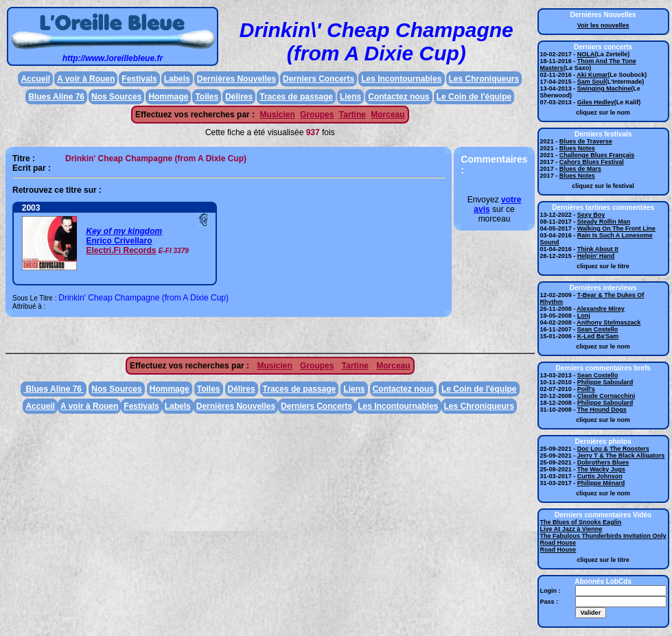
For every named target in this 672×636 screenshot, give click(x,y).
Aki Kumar (592, 75)
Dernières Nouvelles (236, 79)
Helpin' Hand (596, 256)
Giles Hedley (596, 102)
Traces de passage (296, 97)
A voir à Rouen (86, 79)
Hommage (168, 97)
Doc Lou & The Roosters (613, 449)
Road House (558, 543)
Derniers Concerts (318, 79)
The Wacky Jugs (601, 469)
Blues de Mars (580, 169)
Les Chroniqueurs (484, 79)
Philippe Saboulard (605, 382)
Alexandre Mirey (601, 309)
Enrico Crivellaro (119, 241)
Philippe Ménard (601, 483)
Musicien (277, 115)
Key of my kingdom (124, 231)
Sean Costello (598, 329)
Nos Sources (116, 97)
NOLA (586, 54)
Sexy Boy (591, 215)
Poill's (586, 389)
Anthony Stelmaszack (609, 322)
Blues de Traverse (586, 141)
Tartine (352, 115)
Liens (350, 97)
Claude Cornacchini (606, 396)
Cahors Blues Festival (592, 162)
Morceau (387, 115)
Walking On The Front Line (616, 228)
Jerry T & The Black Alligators (621, 456)
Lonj (584, 316)
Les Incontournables (401, 79)
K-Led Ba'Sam (598, 336)
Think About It (598, 249)
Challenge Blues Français (597, 155)
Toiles (207, 97)
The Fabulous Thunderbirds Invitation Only (603, 536)
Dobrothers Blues (603, 462)
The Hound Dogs (602, 410)
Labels (177, 79)
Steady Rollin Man (604, 222)
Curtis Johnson (600, 476)
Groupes (317, 115)
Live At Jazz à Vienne (571, 529)
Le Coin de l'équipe (474, 97)
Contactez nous (398, 97)
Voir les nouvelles (603, 25)
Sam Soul (591, 82)
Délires (239, 97)
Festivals (139, 79)
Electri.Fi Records (121, 250)
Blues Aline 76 (56, 97)
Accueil (35, 79)
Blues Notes (577, 148)
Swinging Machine (604, 89)
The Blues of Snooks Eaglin (581, 522)
